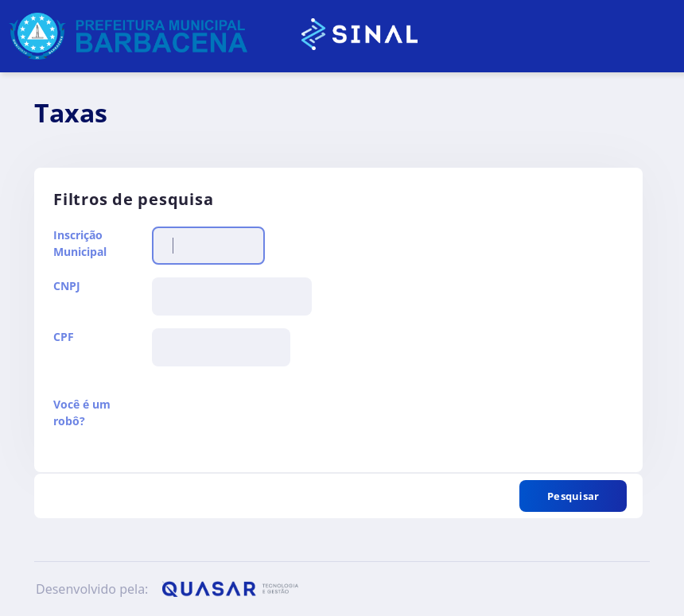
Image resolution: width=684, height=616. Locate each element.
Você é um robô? (82, 413)
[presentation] (273, 427)
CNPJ (67, 286)
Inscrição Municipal (80, 243)
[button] (573, 496)
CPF (64, 337)
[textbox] (208, 246)
